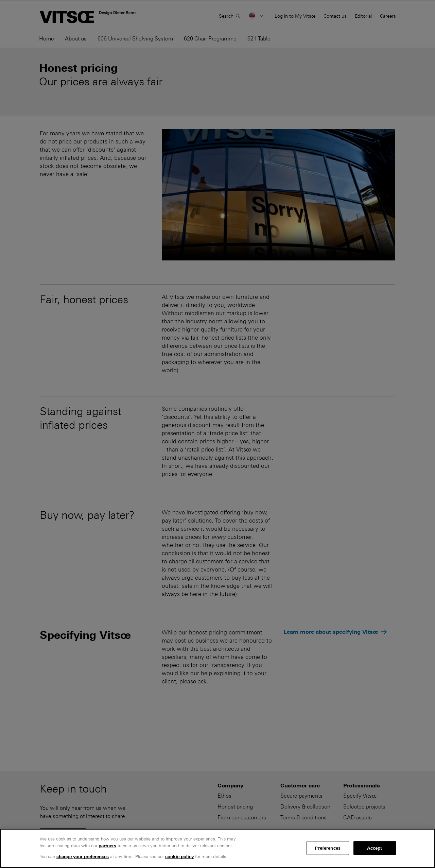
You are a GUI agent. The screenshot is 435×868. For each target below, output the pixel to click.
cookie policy (179, 857)
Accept (375, 848)
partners (107, 846)
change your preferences (83, 857)
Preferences (327, 848)
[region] (217, 848)
